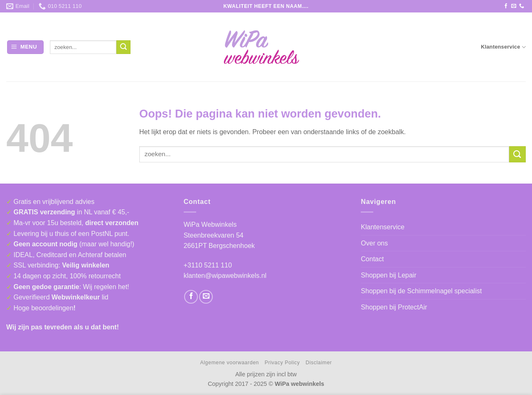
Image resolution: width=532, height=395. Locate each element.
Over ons (374, 243)
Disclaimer (319, 363)
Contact (372, 259)
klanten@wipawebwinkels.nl (225, 276)
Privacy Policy (282, 363)
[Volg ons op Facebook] (506, 6)
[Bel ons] (522, 6)
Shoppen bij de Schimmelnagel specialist (421, 291)
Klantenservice (503, 47)
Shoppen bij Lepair (388, 275)
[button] (25, 47)
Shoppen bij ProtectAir (394, 307)
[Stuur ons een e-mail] (514, 6)
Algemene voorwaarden (230, 363)
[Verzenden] (123, 47)
